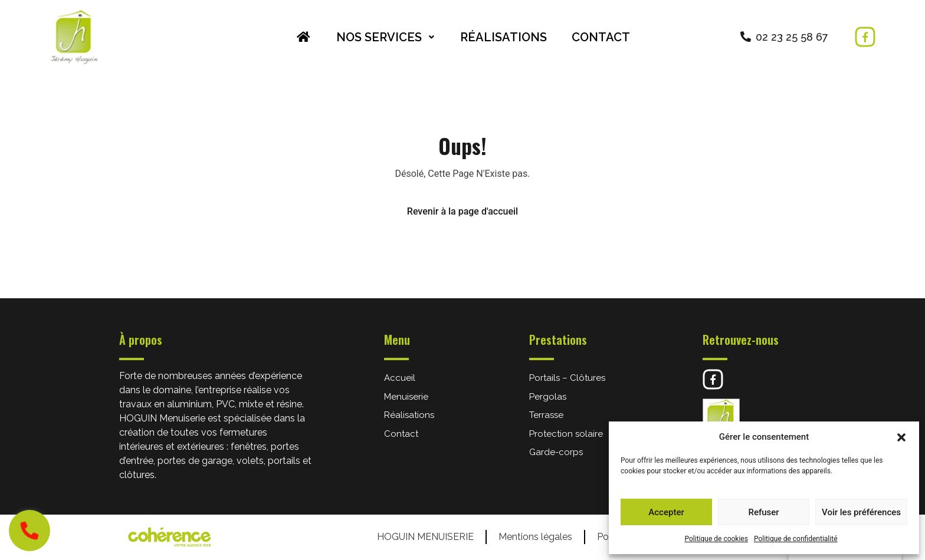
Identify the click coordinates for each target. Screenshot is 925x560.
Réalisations (503, 37)
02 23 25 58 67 (792, 37)
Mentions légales (535, 537)
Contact (601, 37)
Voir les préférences (861, 512)
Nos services (386, 37)
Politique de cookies (716, 539)
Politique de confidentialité (796, 539)
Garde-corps (556, 452)
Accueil (400, 378)
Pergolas (548, 397)
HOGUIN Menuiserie (425, 537)
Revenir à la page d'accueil (462, 211)
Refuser (763, 512)
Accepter (666, 512)
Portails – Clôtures (567, 378)
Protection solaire (566, 434)
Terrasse (546, 415)
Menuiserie (406, 397)
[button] (901, 437)
